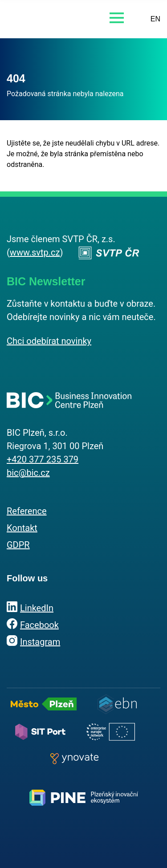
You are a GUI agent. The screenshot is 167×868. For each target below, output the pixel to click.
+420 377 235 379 (43, 459)
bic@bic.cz (28, 473)
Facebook (39, 625)
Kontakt (22, 528)
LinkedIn (37, 608)
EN (155, 19)
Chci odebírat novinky (49, 341)
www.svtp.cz (35, 252)
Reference (27, 511)
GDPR (18, 545)
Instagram (40, 642)
